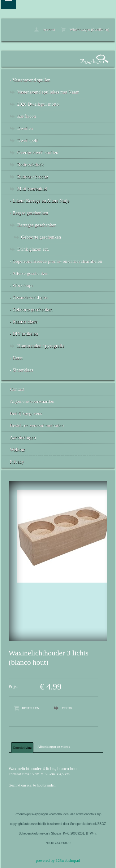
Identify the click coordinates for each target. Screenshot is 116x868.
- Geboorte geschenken (31, 310)
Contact (17, 389)
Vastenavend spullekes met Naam (48, 92)
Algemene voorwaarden (32, 401)
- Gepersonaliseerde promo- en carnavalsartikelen (56, 261)
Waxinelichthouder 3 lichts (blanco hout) (49, 457)
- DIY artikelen (24, 334)
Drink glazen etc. (33, 249)
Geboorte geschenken (41, 237)
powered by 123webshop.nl (58, 860)
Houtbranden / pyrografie (41, 346)
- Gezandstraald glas (29, 297)
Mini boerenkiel (32, 189)
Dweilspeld (28, 140)
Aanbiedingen (23, 438)
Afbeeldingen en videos (54, 747)
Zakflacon (27, 116)
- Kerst (16, 358)
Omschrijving (22, 747)
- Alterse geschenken (29, 273)
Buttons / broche (33, 177)
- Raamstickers (24, 322)
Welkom (18, 450)
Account (45, 30)
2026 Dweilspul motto (38, 104)
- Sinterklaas (21, 370)
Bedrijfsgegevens (26, 413)
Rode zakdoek (30, 165)
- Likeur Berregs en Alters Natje (40, 201)
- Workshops (22, 285)
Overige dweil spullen (38, 152)
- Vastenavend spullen (30, 80)
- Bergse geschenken (29, 213)
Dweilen (25, 128)
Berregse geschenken (37, 225)
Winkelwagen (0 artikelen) (85, 30)
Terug (67, 708)
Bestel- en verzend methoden (37, 425)
